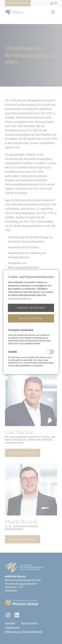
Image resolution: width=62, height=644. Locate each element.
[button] (31, 308)
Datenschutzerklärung (19, 298)
